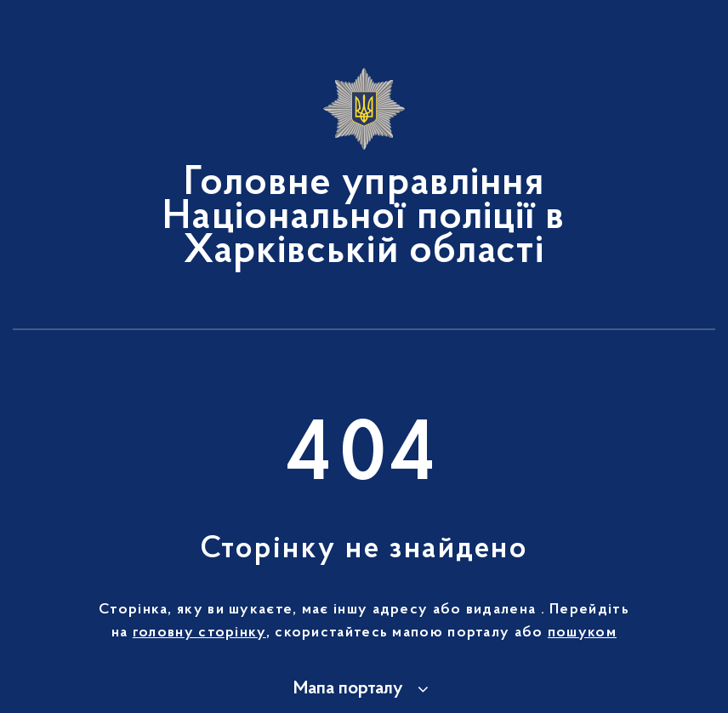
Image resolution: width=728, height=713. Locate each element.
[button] (364, 689)
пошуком (582, 633)
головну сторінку (199, 633)
